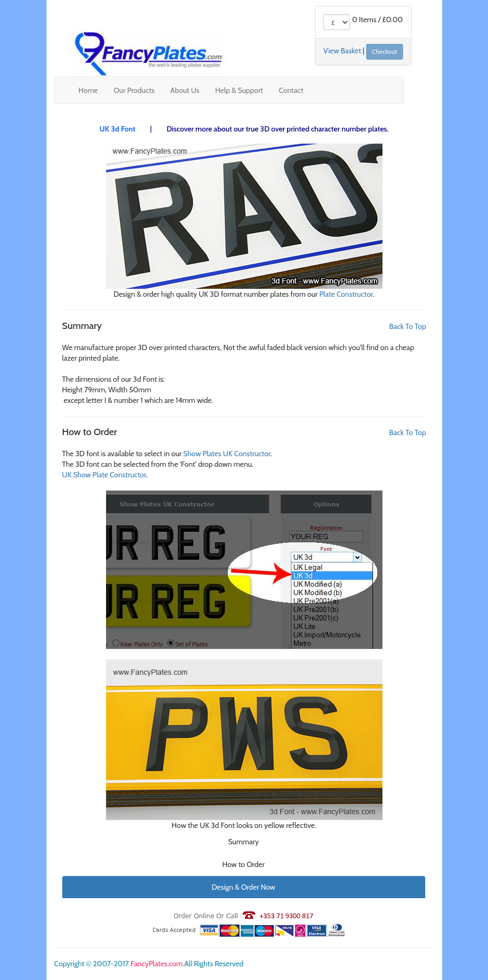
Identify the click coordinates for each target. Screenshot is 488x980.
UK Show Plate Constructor (104, 475)
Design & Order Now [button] (243, 887)
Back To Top (408, 326)
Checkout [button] (385, 51)
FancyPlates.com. (157, 964)
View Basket (342, 51)
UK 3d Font (118, 129)
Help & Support (239, 90)
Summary (243, 842)
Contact (291, 90)
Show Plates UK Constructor (227, 454)
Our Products (134, 90)
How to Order (243, 864)
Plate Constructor (346, 294)
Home (88, 90)
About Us (185, 90)
